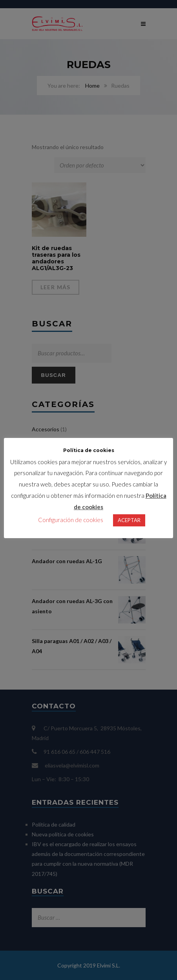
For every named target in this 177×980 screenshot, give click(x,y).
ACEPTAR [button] (129, 526)
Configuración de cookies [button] (71, 526)
